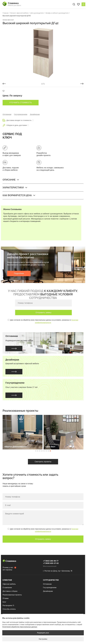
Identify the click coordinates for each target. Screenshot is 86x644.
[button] (4, 84)
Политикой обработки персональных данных (20, 627)
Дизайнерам (35, 114)
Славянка (9, 561)
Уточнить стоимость (21, 102)
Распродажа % (8, 605)
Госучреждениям (21, 114)
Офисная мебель (9, 584)
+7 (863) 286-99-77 (51, 561)
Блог (4, 602)
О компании (7, 587)
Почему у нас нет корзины (8, 569)
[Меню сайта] (83, 4)
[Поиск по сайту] (74, 4)
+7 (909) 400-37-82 (51, 563)
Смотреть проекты (43, 462)
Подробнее (19, 273)
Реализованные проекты (12, 595)
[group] (43, 53)
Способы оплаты (9, 609)
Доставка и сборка (10, 591)
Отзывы (6, 598)
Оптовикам (7, 114)
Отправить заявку (43, 312)
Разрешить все (43, 633)
